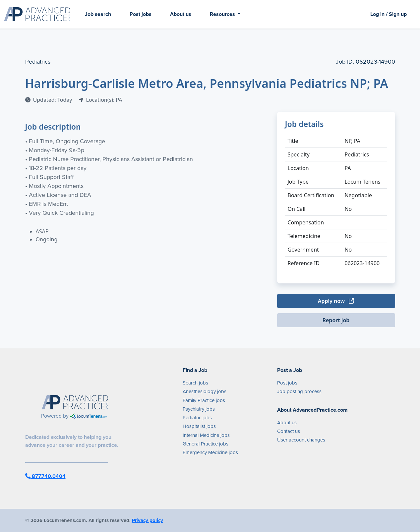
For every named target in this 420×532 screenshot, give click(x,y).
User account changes (301, 440)
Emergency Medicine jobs (210, 452)
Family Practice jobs (204, 400)
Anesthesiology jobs (205, 391)
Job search (98, 14)
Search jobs (195, 383)
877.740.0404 (45, 476)
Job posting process (299, 391)
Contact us (289, 431)
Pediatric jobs (197, 418)
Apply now (336, 301)
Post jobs (141, 14)
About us (181, 14)
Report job (336, 320)
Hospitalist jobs (199, 426)
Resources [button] (223, 14)
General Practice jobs (206, 444)
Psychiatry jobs (199, 409)
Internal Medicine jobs (206, 435)
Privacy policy (148, 520)
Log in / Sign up (389, 14)
